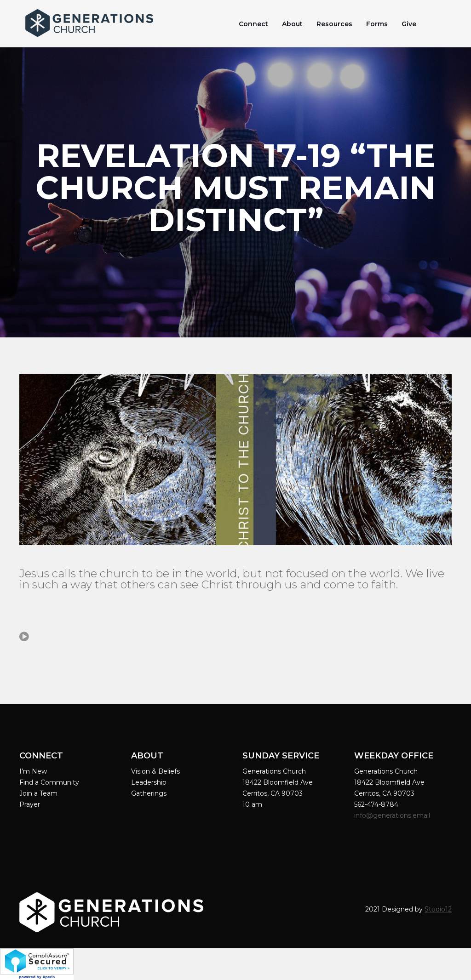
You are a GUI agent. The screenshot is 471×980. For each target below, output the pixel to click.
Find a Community (49, 782)
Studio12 (438, 909)
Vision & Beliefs (155, 771)
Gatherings (149, 793)
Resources (334, 24)
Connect (253, 24)
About (292, 24)
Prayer (30, 804)
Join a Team (38, 793)
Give (409, 24)
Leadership (149, 782)
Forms (377, 24)
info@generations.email (393, 815)
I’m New (33, 771)
